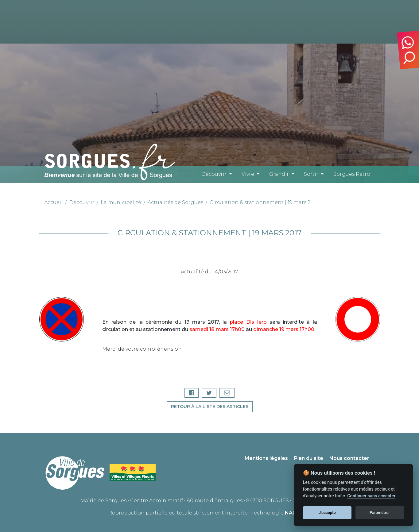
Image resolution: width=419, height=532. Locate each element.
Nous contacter (349, 458)
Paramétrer (380, 513)
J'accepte (327, 513)
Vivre (248, 174)
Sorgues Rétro (352, 174)
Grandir (279, 174)
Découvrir (214, 174)
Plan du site (309, 458)
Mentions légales (266, 458)
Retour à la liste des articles (210, 407)
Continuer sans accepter (371, 496)
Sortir (311, 174)
